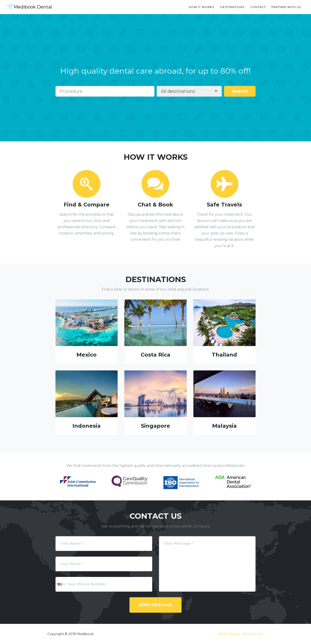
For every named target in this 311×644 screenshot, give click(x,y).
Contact (258, 7)
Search (240, 91)
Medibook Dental (32, 7)
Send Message (155, 605)
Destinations (232, 7)
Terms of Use (253, 634)
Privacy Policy (229, 634)
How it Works (202, 7)
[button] (190, 91)
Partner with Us (286, 7)
